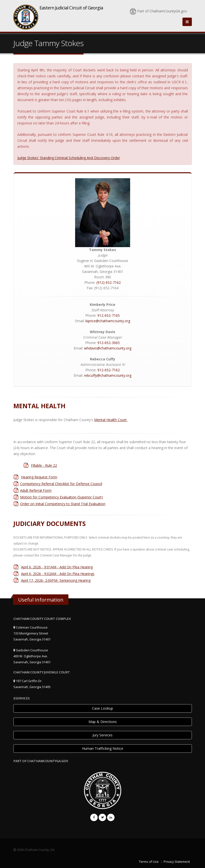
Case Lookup (102, 708)
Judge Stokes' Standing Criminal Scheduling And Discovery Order (69, 158)
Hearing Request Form (39, 477)
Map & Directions (103, 722)
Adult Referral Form (36, 490)
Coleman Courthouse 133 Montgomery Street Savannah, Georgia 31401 (32, 633)
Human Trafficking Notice (103, 748)
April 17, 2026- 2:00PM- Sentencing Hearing (56, 580)
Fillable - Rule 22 (44, 465)
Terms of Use (149, 862)
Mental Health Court (111, 420)
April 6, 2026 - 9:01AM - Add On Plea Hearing (57, 567)
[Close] (187, 22)
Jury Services (102, 735)
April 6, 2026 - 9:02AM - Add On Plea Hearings (58, 574)
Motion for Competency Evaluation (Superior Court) (61, 497)
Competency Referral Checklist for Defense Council (61, 484)
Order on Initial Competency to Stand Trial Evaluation (63, 504)
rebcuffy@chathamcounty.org (108, 375)
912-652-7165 (109, 315)
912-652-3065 (109, 343)
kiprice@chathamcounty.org (108, 321)
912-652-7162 (109, 370)
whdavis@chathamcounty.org (108, 348)
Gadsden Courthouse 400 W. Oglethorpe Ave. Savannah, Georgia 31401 (32, 656)
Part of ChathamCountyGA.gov (158, 11)
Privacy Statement (177, 862)
